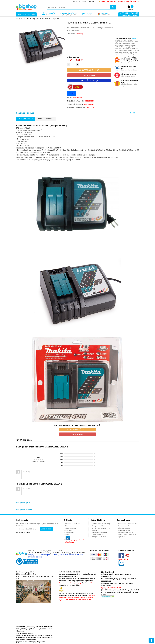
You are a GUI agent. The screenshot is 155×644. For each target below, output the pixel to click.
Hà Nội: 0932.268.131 (130, 15)
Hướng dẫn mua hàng (98, 526)
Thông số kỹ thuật (26, 119)
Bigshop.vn (86, 583)
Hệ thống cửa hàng (71, 528)
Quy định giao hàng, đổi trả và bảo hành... (101, 529)
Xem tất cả (134, 113)
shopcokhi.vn (75, 585)
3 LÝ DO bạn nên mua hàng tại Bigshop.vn (127, 536)
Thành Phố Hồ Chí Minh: (80, 104)
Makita (134, 38)
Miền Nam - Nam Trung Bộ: (81, 107)
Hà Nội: (75, 98)
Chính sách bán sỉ (123, 526)
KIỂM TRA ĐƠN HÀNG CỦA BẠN (101, 524)
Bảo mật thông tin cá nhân (126, 532)
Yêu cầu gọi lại (89, 81)
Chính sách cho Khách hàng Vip (127, 524)
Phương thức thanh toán (99, 532)
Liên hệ (67, 535)
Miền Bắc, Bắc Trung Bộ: (80, 101)
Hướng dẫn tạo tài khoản (99, 537)
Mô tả (40, 119)
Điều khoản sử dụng (124, 528)
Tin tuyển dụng (70, 532)
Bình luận (50, 119)
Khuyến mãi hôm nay (98, 535)
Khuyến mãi (69, 530)
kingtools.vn (63, 585)
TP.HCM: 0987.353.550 (130, 13)
